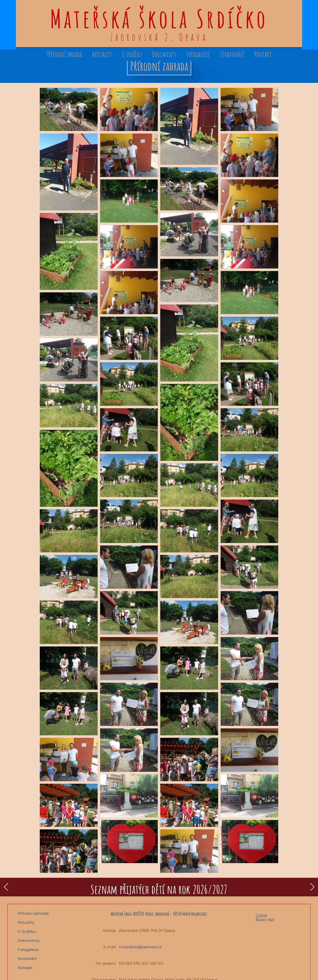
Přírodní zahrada (64, 54)
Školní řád (265, 920)
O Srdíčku (132, 54)
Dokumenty (164, 54)
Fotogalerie (198, 54)
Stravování (232, 54)
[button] (6, 887)
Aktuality (102, 54)
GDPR (261, 916)
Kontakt (263, 54)
